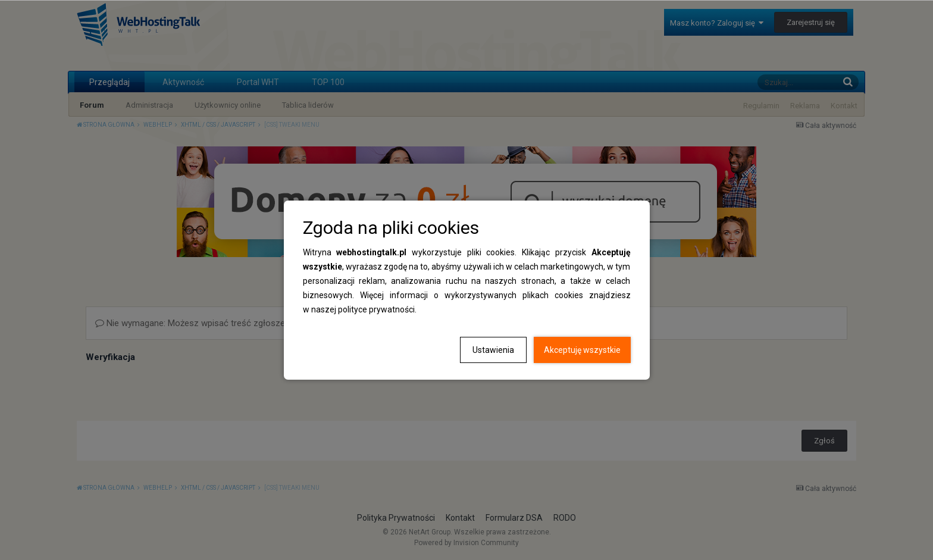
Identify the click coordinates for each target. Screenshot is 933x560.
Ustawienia (493, 350)
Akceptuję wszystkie (582, 350)
